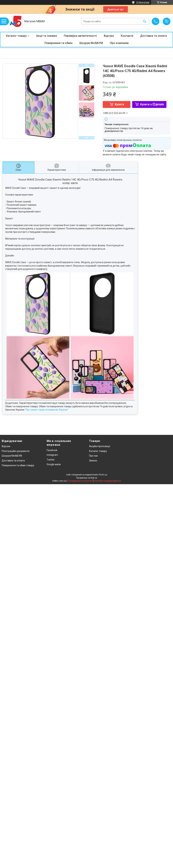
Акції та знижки (47, 36)
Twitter (51, 460)
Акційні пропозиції (100, 446)
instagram (52, 455)
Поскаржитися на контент (80, 481)
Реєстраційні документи (16, 451)
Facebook (52, 450)
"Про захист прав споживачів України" (47, 410)
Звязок (93, 461)
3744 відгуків (143, 2)
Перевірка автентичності (80, 36)
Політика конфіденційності (108, 481)
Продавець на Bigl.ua (87, 478)
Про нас (94, 456)
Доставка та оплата (154, 36)
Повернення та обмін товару (18, 465)
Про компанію (119, 43)
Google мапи (54, 464)
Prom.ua (103, 475)
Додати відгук (167, 21)
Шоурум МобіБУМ (91, 43)
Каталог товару (16, 36)
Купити (119, 104)
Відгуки (109, 36)
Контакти (127, 36)
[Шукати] (145, 21)
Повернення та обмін (58, 43)
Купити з (152, 104)
